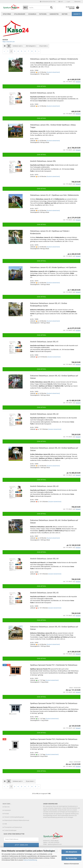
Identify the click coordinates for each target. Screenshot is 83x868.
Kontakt (7, 814)
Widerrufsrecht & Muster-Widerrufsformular (17, 820)
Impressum (8, 810)
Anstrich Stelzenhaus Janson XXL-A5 (44, 593)
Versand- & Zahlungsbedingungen (14, 817)
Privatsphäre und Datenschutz (13, 827)
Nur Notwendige (71, 858)
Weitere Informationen (71, 864)
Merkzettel (77, 2)
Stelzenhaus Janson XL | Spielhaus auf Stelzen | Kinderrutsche (54, 59)
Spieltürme (7, 14)
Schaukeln (32, 14)
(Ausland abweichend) (53, 72)
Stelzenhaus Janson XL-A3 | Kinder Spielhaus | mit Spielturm (53, 267)
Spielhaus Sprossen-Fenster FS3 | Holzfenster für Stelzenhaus (54, 739)
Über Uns (7, 807)
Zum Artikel (42, 86)
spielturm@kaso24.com (55, 844)
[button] (61, 2)
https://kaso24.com (9, 42)
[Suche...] (26, 8)
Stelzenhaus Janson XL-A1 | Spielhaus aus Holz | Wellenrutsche (54, 195)
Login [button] (68, 2)
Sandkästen (54, 14)
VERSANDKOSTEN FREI (48, 2)
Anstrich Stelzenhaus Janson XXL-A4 (44, 559)
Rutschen (43, 14)
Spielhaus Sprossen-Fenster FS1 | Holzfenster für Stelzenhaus (54, 665)
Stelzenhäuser (20, 14)
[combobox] (18, 46)
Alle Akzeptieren (71, 852)
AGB (5, 824)
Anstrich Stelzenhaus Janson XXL (43, 161)
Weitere (65, 14)
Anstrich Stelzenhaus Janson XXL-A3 (44, 486)
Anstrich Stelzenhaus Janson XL (43, 93)
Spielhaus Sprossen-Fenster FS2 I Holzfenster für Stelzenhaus (54, 703)
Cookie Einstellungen (10, 830)
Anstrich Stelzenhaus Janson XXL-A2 (44, 414)
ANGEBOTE (77, 14)
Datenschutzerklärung (30, 860)
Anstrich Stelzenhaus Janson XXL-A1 (44, 342)
